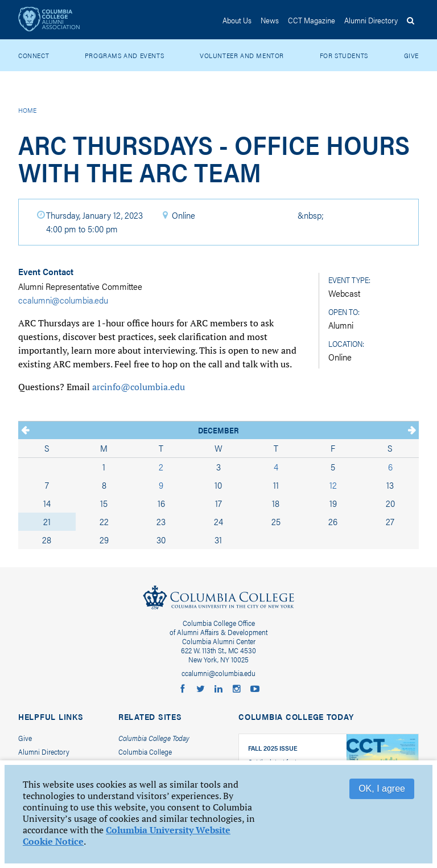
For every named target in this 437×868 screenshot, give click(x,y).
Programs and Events (124, 55)
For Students (344, 55)
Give (411, 55)
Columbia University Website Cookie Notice (127, 836)
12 (333, 485)
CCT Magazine (312, 20)
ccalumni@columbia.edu (63, 300)
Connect (34, 55)
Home (27, 110)
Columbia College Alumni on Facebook (182, 689)
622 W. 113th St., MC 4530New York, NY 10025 (218, 655)
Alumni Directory (44, 752)
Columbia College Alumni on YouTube (255, 689)
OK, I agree (382, 789)
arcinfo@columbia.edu (139, 387)
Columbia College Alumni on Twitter (200, 689)
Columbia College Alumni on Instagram (237, 689)
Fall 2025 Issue (273, 748)
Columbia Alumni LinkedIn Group (218, 689)
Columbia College (218, 600)
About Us (237, 20)
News (270, 20)
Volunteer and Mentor (242, 55)
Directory (371, 20)
